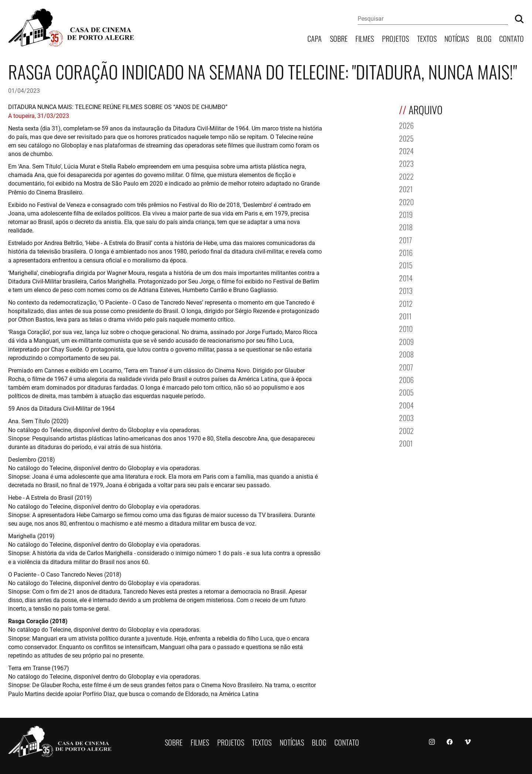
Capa (315, 38)
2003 (406, 417)
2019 (406, 214)
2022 (406, 176)
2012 (406, 303)
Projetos (395, 38)
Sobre (339, 38)
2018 (406, 226)
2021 (406, 188)
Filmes (365, 38)
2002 (406, 430)
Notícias (457, 38)
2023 (406, 163)
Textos (427, 38)
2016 (406, 252)
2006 (406, 379)
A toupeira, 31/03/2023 (39, 116)
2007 (406, 366)
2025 (406, 138)
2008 (406, 354)
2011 (405, 315)
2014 (406, 277)
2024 (406, 150)
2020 (406, 201)
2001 (406, 443)
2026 (406, 125)
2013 (406, 290)
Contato (511, 38)
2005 (406, 392)
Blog (484, 38)
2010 (406, 328)
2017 (405, 239)
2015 (406, 264)
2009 (406, 341)
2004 (406, 405)
